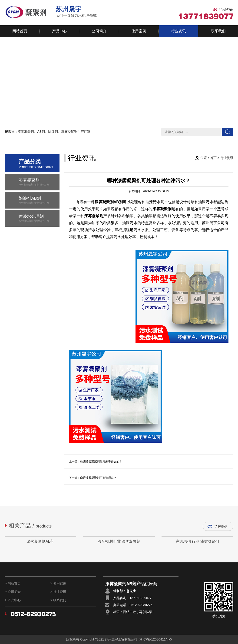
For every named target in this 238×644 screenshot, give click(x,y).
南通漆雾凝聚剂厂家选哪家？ (98, 478)
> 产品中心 (13, 600)
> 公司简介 (13, 592)
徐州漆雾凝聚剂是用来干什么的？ (101, 461)
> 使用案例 (58, 583)
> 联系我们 (58, 600)
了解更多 (221, 526)
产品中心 (59, 31)
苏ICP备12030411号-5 (155, 639)
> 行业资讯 (58, 592)
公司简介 (99, 31)
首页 (213, 158)
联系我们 (218, 31)
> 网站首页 (13, 583)
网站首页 (20, 31)
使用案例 (139, 31)
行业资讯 (178, 31)
